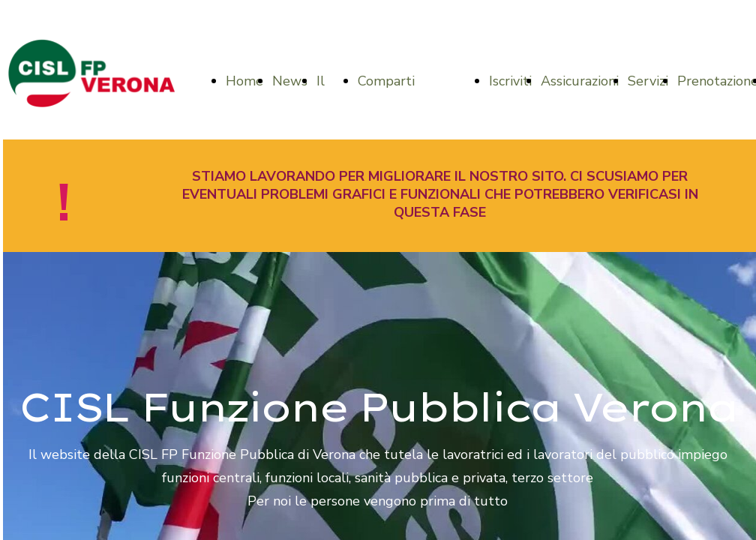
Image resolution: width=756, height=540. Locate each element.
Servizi (648, 81)
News (290, 81)
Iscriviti (510, 81)
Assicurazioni (580, 81)
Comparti (386, 81)
